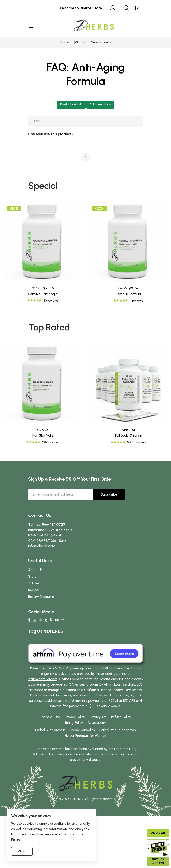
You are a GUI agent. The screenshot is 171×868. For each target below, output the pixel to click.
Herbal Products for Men (118, 750)
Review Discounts (41, 617)
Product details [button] (71, 104)
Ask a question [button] (100, 104)
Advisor (158, 833)
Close (22, 851)
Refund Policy (121, 737)
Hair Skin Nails (43, 445)
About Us (35, 590)
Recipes (34, 610)
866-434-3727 (54, 544)
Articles (34, 603)
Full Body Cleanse (128, 445)
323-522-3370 (60, 550)
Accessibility (97, 742)
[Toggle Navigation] (31, 26)
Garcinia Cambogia (43, 294)
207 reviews (51, 452)
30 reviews (51, 301)
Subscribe (109, 514)
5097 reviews (136, 452)
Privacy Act (98, 737)
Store (32, 596)
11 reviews (136, 301)
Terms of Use (50, 737)
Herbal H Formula (128, 294)
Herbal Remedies (82, 750)
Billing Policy (74, 742)
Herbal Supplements (50, 750)
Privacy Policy (75, 737)
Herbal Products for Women (85, 755)
